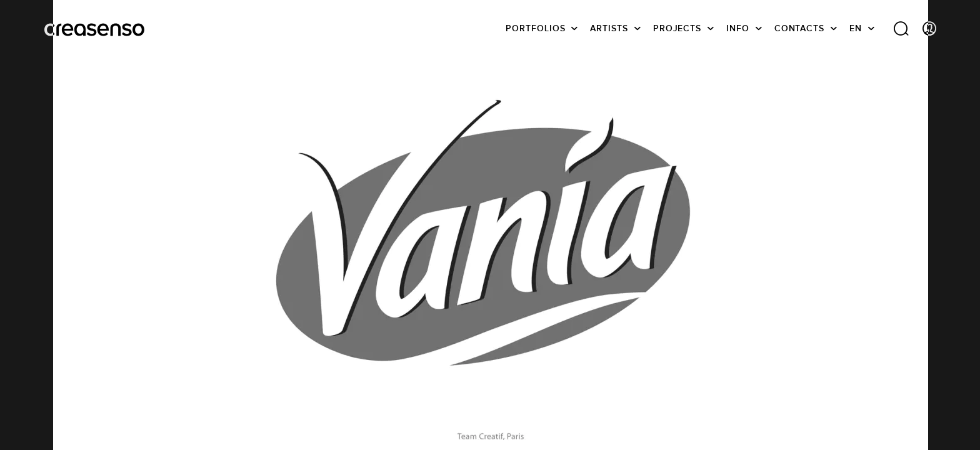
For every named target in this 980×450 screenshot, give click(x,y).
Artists (609, 28)
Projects (677, 28)
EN (856, 28)
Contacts (799, 28)
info (738, 28)
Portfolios (535, 28)
